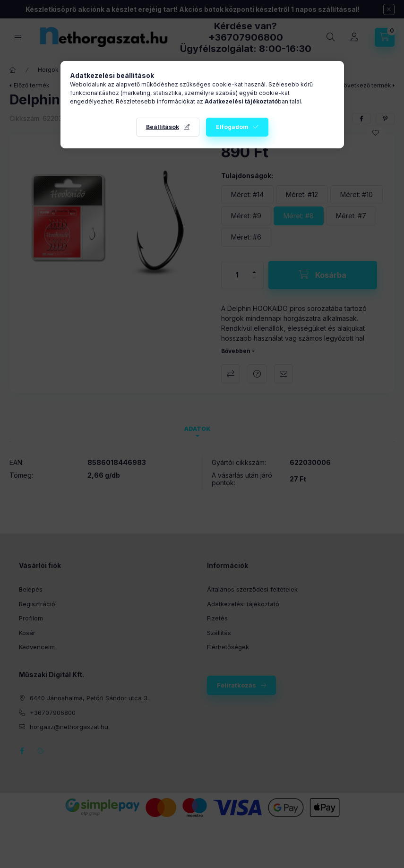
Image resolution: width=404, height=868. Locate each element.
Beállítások (163, 127)
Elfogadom (232, 127)
